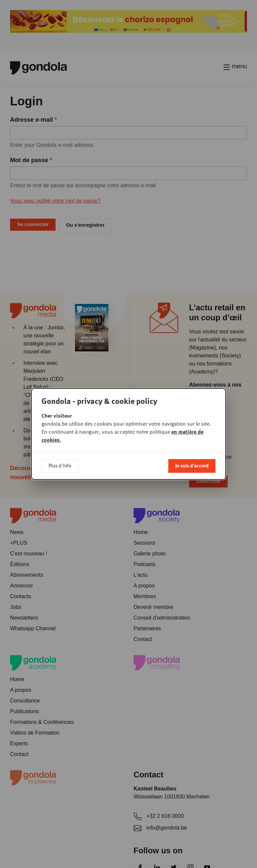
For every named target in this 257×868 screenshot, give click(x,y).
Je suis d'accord (192, 426)
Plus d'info (60, 426)
